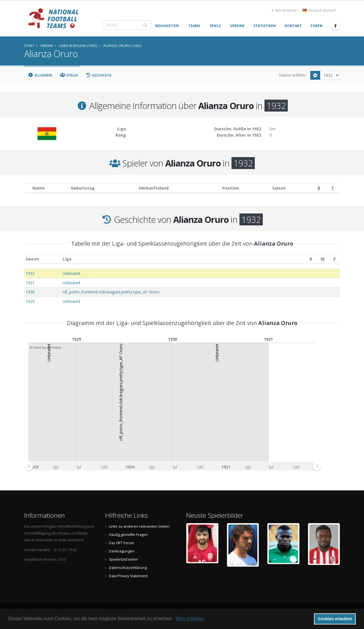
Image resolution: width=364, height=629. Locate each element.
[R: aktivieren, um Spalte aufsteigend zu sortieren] (311, 259)
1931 (30, 283)
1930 (30, 292)
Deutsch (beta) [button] (319, 10)
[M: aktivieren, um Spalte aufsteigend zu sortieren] (323, 259)
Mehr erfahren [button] (190, 619)
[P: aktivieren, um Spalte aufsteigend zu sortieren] (335, 259)
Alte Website (284, 10)
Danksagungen (122, 551)
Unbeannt (72, 273)
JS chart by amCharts (45, 347)
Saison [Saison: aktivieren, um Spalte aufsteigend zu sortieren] (32, 259)
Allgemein (40, 75)
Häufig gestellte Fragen (128, 535)
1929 (30, 301)
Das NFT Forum (122, 543)
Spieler (69, 75)
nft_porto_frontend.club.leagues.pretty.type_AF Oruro (111, 292)
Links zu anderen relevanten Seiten (139, 526)
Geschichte (98, 75)
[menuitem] (173, 466)
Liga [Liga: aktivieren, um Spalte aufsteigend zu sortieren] (67, 259)
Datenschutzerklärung (128, 568)
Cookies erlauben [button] (335, 619)
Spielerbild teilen (123, 559)
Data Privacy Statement (128, 576)
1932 (30, 273)
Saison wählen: (293, 75)
